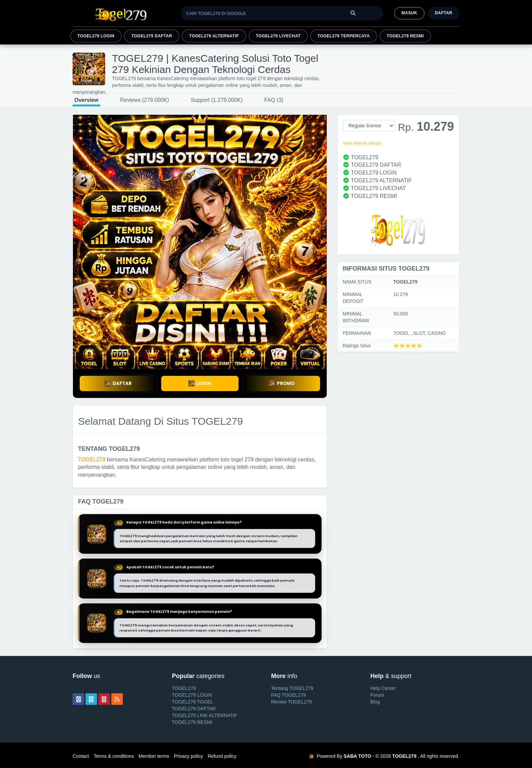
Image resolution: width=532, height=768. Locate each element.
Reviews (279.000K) (145, 100)
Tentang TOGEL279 (292, 688)
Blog (375, 702)
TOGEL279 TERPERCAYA (344, 36)
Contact (81, 756)
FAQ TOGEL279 (288, 695)
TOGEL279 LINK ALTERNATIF (205, 715)
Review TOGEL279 (291, 702)
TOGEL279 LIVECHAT (278, 36)
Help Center (383, 688)
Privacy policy (188, 756)
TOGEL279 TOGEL (193, 702)
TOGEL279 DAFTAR (152, 36)
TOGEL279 (92, 460)
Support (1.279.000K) (217, 100)
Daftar (444, 13)
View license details (362, 143)
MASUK (409, 13)
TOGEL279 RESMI (405, 36)
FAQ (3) (274, 100)
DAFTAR (118, 383)
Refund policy (222, 756)
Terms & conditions (114, 756)
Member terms (154, 756)
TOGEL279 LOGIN (96, 36)
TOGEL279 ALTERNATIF (214, 36)
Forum (377, 695)
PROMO (282, 383)
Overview (86, 100)
